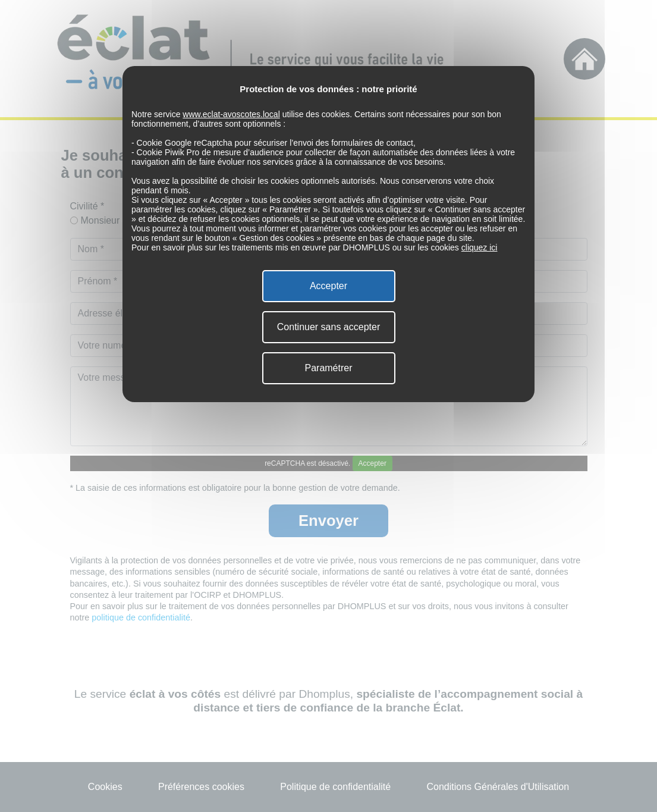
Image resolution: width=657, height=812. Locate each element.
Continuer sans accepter (328, 327)
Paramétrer (328, 368)
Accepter (328, 286)
